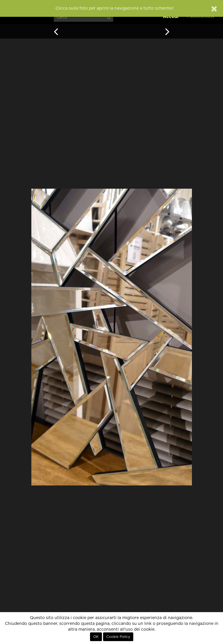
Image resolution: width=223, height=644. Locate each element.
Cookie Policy (118, 637)
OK (96, 637)
